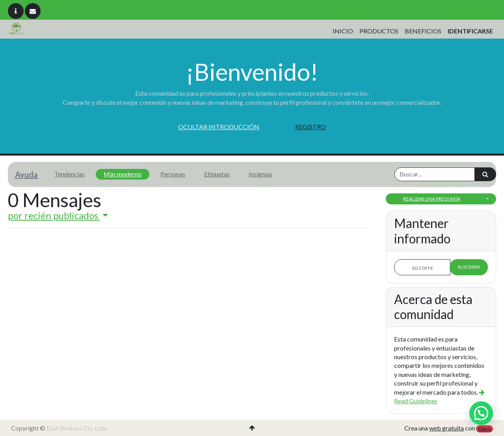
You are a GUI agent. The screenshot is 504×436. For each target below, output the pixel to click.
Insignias (260, 174)
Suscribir (469, 267)
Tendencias (70, 174)
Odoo (484, 429)
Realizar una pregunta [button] (432, 199)
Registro (311, 127)
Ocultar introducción (219, 127)
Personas (173, 174)
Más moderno (123, 174)
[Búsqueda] (485, 174)
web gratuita (446, 428)
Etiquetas (217, 174)
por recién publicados (54, 215)
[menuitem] (343, 31)
